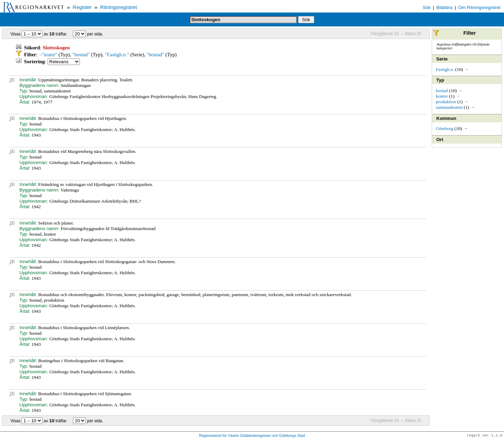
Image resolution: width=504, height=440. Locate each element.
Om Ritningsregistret (479, 7)
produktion (446, 102)
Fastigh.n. (445, 69)
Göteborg (445, 128)
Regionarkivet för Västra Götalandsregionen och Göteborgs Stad (252, 436)
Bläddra (445, 7)
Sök (427, 7)
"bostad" (81, 55)
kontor (442, 96)
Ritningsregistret (118, 7)
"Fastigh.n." (117, 55)
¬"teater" (48, 55)
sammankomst (449, 107)
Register (82, 7)
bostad (442, 91)
